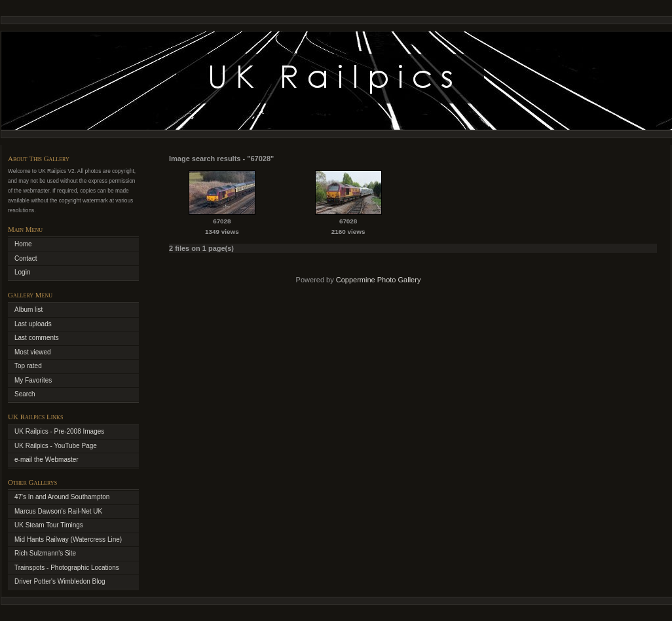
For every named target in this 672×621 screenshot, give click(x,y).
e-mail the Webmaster (47, 460)
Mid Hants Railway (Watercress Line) (68, 539)
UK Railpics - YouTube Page (56, 446)
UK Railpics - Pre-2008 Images (59, 431)
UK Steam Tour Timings (49, 525)
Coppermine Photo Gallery (379, 280)
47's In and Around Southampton (62, 497)
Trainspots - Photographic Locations (67, 568)
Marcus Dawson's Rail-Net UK (58, 511)
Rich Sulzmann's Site (45, 553)
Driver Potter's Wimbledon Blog (60, 581)
